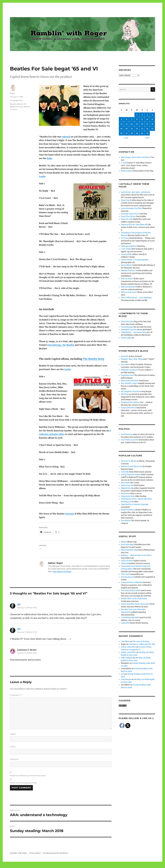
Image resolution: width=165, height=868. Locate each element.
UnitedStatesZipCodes (130, 618)
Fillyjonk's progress (129, 370)
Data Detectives (127, 322)
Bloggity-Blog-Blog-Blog (131, 359)
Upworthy (125, 623)
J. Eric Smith (126, 249)
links (49, 158)
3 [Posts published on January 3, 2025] (147, 115)
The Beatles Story (94, 359)
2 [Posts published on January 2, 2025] (142, 115)
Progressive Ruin (128, 496)
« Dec (126, 138)
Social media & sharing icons (68, 866)
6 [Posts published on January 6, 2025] (127, 119)
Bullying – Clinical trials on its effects (136, 555)
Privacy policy (127, 171)
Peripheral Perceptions (130, 402)
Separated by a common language (135, 504)
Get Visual (125, 238)
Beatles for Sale (16, 107)
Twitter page (126, 338)
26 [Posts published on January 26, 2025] (121, 133)
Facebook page (127, 327)
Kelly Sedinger (127, 658)
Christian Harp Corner (130, 214)
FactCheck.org (127, 434)
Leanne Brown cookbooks (132, 582)
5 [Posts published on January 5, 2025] (121, 119)
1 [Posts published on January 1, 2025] (137, 115)
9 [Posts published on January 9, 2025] (142, 119)
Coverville (125, 472)
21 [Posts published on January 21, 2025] (132, 129)
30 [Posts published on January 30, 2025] (142, 133)
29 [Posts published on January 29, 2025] (137, 133)
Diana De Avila (127, 219)
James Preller (126, 254)
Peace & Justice (127, 279)
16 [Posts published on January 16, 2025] (142, 124)
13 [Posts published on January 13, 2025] (127, 124)
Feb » (148, 138)
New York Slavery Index (131, 590)
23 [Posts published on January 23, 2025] (142, 129)
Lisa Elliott (125, 642)
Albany (124, 542)
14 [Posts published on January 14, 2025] (132, 124)
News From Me (127, 485)
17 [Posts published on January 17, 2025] (147, 124)
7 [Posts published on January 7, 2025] (132, 119)
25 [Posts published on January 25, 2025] (152, 129)
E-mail (124, 163)
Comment (16, 695)
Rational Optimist (128, 287)
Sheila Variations (128, 510)
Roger (12, 93)
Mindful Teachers (128, 271)
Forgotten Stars (127, 375)
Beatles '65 (22, 104)
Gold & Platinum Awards (131, 475)
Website (14, 759)
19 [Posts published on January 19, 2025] (121, 129)
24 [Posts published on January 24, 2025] (147, 129)
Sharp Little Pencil (128, 408)
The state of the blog (141, 642)
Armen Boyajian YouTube (131, 208)
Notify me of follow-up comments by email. (28, 776)
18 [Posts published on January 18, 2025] (152, 124)
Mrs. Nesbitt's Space (129, 383)
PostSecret (125, 494)
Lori (123, 674)
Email (13, 747)
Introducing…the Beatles (61, 345)
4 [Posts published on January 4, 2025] (152, 115)
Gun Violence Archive (130, 440)
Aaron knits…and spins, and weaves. (136, 192)
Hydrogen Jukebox (129, 246)
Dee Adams (125, 364)
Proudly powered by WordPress (56, 853)
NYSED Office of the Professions (134, 599)
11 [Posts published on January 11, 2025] (152, 119)
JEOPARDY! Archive (129, 330)
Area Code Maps (127, 545)
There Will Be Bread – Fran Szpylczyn (136, 298)
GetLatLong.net (127, 577)
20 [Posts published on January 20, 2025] (127, 129)
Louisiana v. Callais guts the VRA (142, 644)
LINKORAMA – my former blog (134, 332)
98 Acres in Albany (129, 461)
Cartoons (70, 514)
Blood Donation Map (129, 550)
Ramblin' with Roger (18, 853)
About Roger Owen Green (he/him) (135, 157)
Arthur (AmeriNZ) (128, 647)
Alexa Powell (126, 200)
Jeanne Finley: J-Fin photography (135, 260)
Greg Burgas (126, 679)
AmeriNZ (125, 356)
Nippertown (126, 488)
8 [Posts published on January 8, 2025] (137, 119)
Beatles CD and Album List (132, 466)
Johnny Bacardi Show (130, 381)
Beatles (13, 104)
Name (13, 734)
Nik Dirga (125, 394)
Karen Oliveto (126, 265)
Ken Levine (125, 483)
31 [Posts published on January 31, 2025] (147, 133)
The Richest (126, 521)
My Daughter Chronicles (131, 391)
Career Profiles (127, 561)
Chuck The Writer (128, 216)
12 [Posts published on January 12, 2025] (121, 124)
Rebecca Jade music (129, 292)
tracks (42, 176)
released (66, 137)
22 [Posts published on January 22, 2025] (137, 129)
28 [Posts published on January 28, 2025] (132, 133)
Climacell (125, 563)
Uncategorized (16, 100)
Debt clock (125, 574)
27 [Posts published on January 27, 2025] (127, 133)
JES (19, 604)
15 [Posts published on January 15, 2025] (137, 124)
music (15, 109)
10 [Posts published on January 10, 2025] (147, 119)
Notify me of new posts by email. (23, 783)
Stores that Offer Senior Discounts (135, 604)
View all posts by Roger (62, 572)
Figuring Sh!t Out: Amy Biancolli (134, 225)
